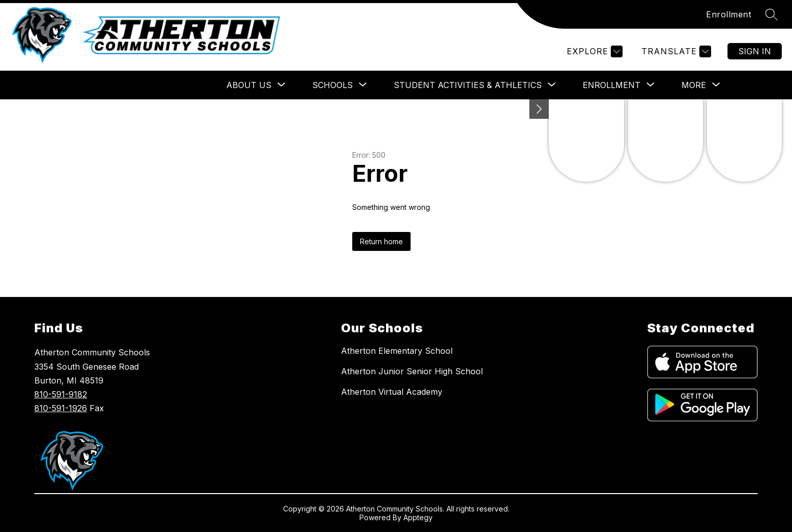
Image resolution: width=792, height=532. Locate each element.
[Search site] (772, 14)
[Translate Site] (675, 51)
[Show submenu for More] (694, 85)
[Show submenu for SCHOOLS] (333, 85)
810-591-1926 (61, 408)
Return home (381, 241)
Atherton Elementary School (397, 351)
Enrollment (729, 14)
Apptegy (418, 517)
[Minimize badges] (539, 109)
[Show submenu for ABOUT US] (249, 85)
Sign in (755, 51)
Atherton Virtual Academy (392, 392)
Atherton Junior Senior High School (412, 371)
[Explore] (593, 51)
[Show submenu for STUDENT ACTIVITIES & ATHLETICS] (468, 85)
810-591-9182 (61, 394)
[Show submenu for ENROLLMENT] (612, 85)
